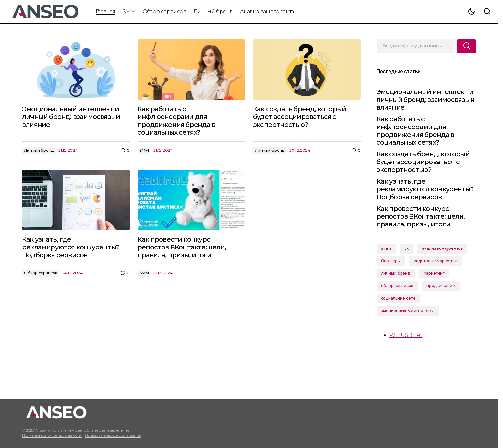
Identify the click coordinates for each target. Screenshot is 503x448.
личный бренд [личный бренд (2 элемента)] (398, 281)
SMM (144, 150)
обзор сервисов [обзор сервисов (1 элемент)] (400, 293)
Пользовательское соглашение (113, 435)
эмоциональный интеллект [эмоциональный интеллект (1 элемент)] (411, 318)
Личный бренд (39, 150)
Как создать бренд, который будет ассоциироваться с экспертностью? (426, 162)
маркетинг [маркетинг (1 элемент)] (437, 281)
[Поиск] (467, 46)
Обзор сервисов (41, 273)
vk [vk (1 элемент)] (409, 256)
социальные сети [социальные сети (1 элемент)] (401, 306)
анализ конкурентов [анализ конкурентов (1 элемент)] (445, 256)
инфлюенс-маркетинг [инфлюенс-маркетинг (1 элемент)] (439, 269)
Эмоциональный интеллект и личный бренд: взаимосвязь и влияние (428, 100)
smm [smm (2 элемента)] (389, 256)
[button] (472, 12)
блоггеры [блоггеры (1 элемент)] (393, 269)
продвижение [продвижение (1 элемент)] (443, 293)
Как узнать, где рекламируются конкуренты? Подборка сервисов (418, 193)
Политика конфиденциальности (52, 435)
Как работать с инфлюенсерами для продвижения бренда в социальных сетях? (418, 131)
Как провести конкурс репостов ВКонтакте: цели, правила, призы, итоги (423, 224)
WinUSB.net (409, 343)
